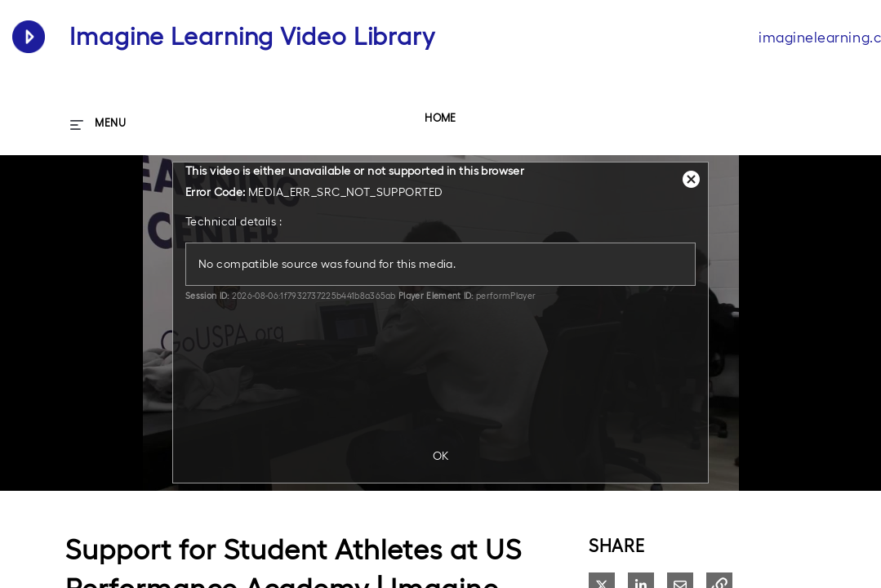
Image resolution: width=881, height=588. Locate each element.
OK (441, 456)
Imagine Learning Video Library (252, 36)
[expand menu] (98, 123)
